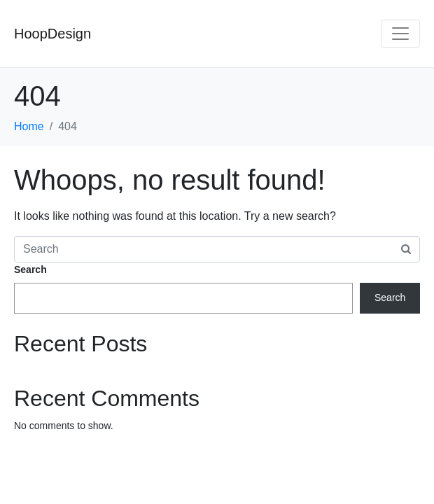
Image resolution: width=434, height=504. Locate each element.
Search (30, 269)
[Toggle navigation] (400, 34)
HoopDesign (52, 34)
